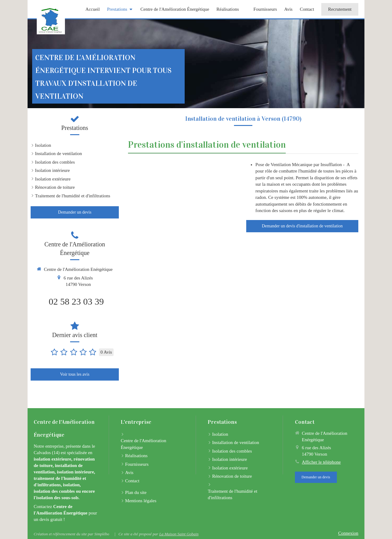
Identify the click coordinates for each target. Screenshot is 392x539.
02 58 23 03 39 (76, 301)
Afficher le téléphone (321, 462)
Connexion (348, 533)
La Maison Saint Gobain (179, 534)
